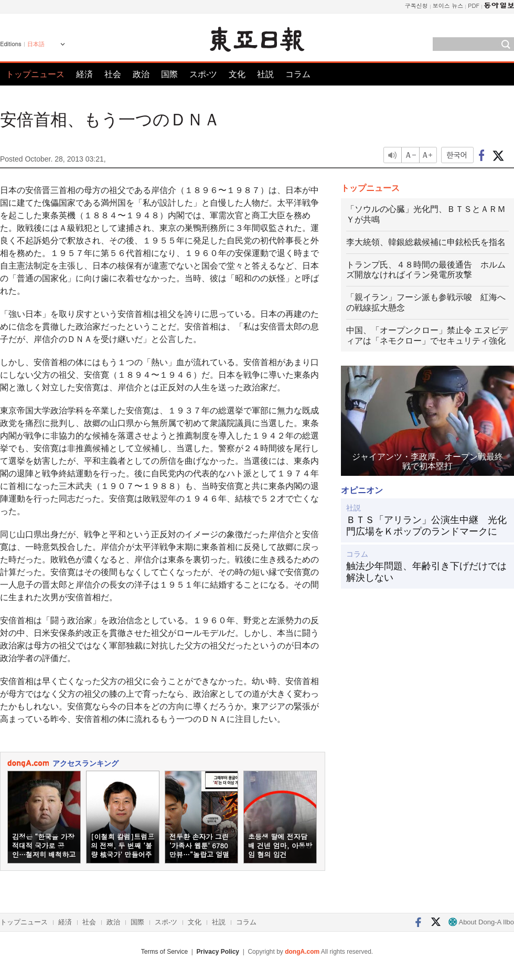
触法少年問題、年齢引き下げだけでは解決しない (426, 572)
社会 (113, 74)
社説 (265, 74)
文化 (237, 74)
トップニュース (35, 74)
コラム (298, 74)
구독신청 (416, 6)
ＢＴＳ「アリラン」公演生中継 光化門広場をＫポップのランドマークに (426, 526)
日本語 (36, 44)
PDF (474, 6)
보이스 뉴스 (448, 6)
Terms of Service (164, 952)
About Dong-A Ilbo (481, 922)
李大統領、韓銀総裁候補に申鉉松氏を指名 (426, 242)
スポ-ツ (203, 74)
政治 (141, 74)
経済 (84, 74)
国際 (169, 74)
